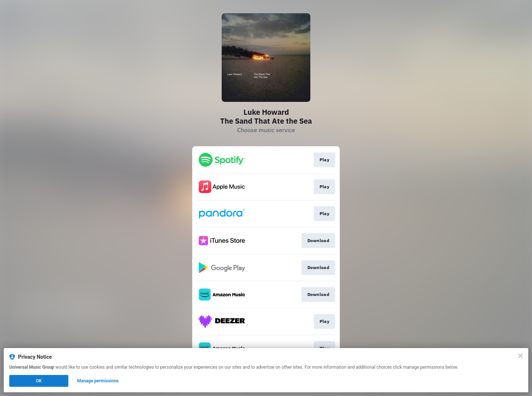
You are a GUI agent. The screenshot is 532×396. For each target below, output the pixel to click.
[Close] (521, 356)
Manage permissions (98, 381)
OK (39, 381)
